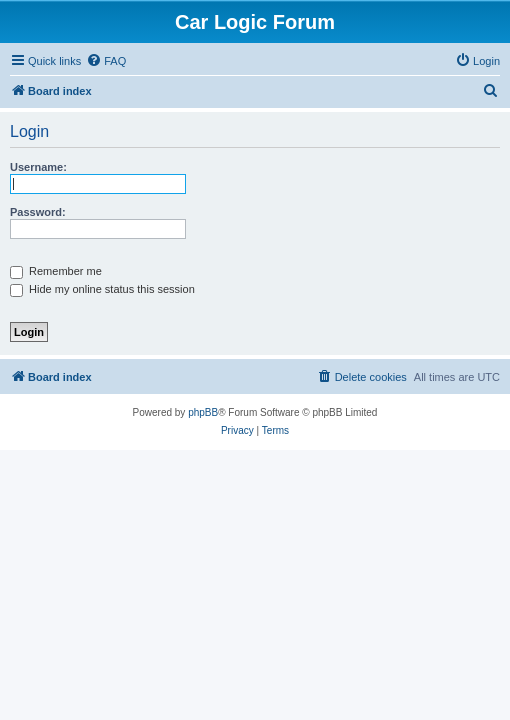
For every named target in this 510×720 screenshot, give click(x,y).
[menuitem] (106, 61)
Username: (38, 167)
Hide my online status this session (102, 289)
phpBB (203, 412)
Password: (38, 212)
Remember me (56, 271)
